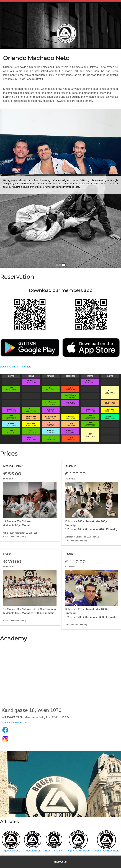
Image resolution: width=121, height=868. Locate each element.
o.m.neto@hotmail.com (14, 723)
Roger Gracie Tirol (54, 841)
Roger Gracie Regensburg (106, 841)
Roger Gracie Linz (33, 841)
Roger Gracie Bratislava (78, 841)
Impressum (60, 862)
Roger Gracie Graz (11, 841)
